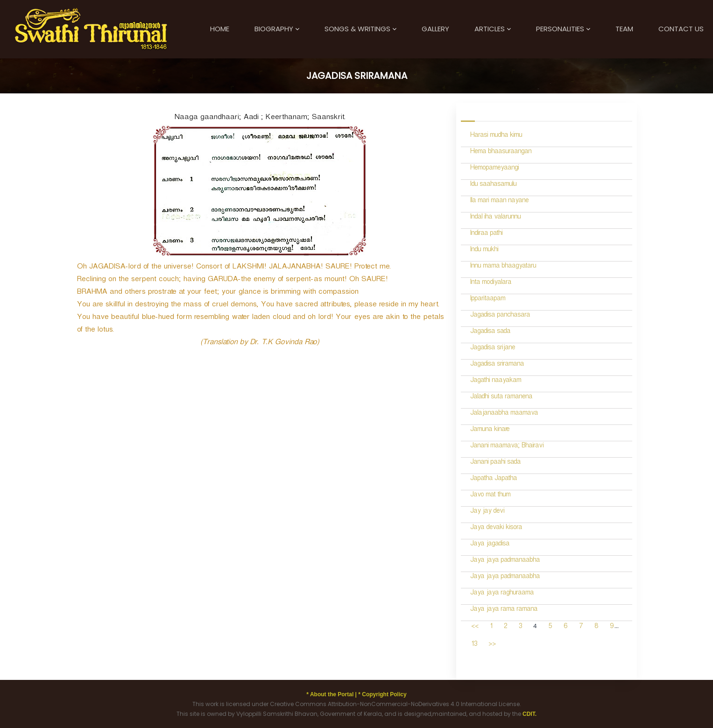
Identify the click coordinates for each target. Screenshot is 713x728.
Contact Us (681, 29)
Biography (274, 29)
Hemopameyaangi (494, 169)
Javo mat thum (490, 496)
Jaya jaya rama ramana (504, 610)
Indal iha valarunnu (495, 218)
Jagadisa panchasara (500, 316)
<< (475, 627)
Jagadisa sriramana (497, 365)
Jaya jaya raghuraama (502, 594)
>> (492, 645)
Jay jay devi (487, 512)
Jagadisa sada (490, 332)
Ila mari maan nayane (499, 201)
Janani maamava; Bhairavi (507, 447)
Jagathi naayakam (496, 381)
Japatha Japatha (494, 479)
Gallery (435, 29)
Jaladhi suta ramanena (501, 398)
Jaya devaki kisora (496, 528)
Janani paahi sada (495, 463)
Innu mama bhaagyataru (503, 267)
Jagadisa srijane (493, 349)
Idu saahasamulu (493, 185)
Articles (490, 29)
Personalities (560, 29)
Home (220, 29)
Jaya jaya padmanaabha (505, 561)
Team (624, 29)
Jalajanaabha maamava (504, 414)
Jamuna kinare (490, 430)
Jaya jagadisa (490, 545)
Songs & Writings (357, 29)
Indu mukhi (484, 251)
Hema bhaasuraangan (501, 152)
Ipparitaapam (488, 300)
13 (474, 645)
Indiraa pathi (486, 234)
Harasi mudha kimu (496, 136)
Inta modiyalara (491, 283)
